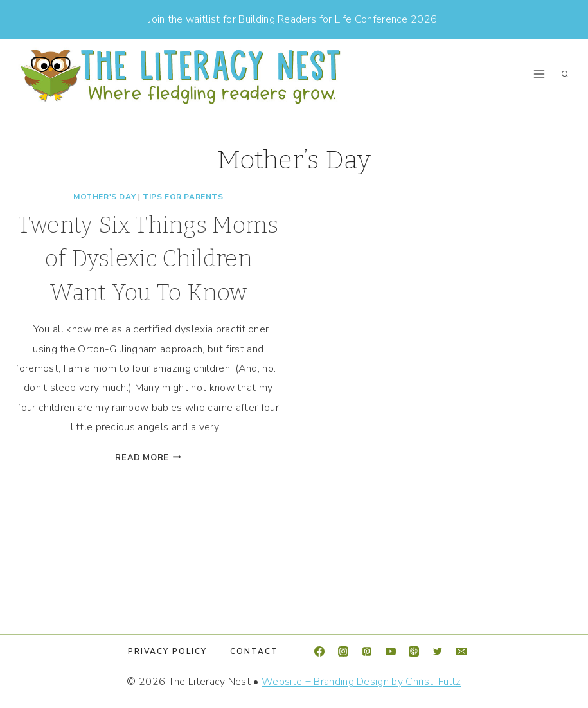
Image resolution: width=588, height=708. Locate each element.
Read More (148, 458)
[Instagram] (343, 651)
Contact (254, 651)
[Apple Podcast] (414, 651)
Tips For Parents (183, 197)
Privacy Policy (167, 651)
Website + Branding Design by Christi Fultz (361, 682)
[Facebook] (319, 651)
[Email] (461, 651)
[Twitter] (438, 651)
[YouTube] (391, 651)
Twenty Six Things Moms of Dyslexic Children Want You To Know (148, 259)
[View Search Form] (565, 74)
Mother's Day (104, 197)
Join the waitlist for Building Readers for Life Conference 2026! (294, 19)
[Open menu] (539, 74)
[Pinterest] (367, 651)
